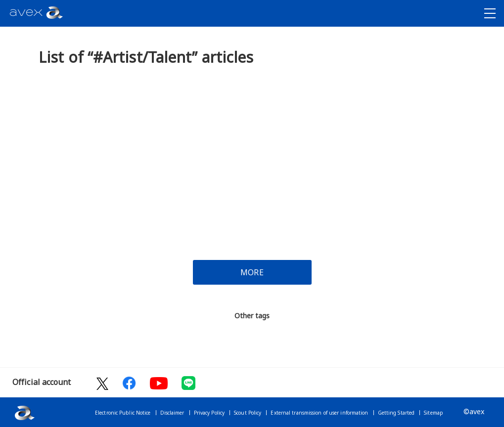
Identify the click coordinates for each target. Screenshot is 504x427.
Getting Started (396, 413)
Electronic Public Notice (123, 413)
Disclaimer (172, 413)
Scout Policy (248, 413)
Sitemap (434, 413)
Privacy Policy (209, 413)
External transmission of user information (319, 413)
